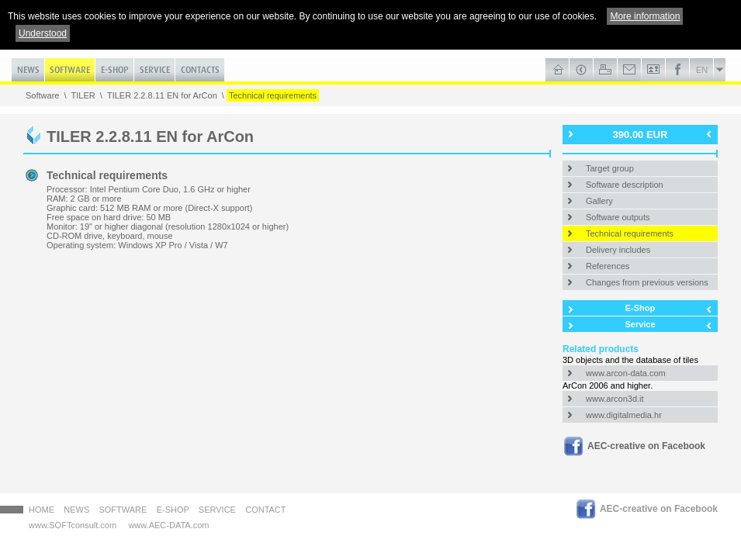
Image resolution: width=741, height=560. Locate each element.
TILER (83, 95)
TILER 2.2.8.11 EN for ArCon (162, 95)
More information (645, 16)
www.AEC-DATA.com (168, 525)
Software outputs (618, 217)
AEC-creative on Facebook (646, 446)
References (608, 266)
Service (640, 324)
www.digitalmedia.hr (624, 415)
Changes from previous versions (647, 282)
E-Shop (641, 308)
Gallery (599, 201)
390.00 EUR (641, 135)
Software (42, 95)
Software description (625, 185)
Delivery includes (618, 250)
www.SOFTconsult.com (73, 525)
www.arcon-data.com (626, 373)
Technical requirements (273, 95)
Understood (43, 33)
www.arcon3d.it (615, 399)
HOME (42, 510)
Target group (610, 168)
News (76, 510)
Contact (265, 510)
